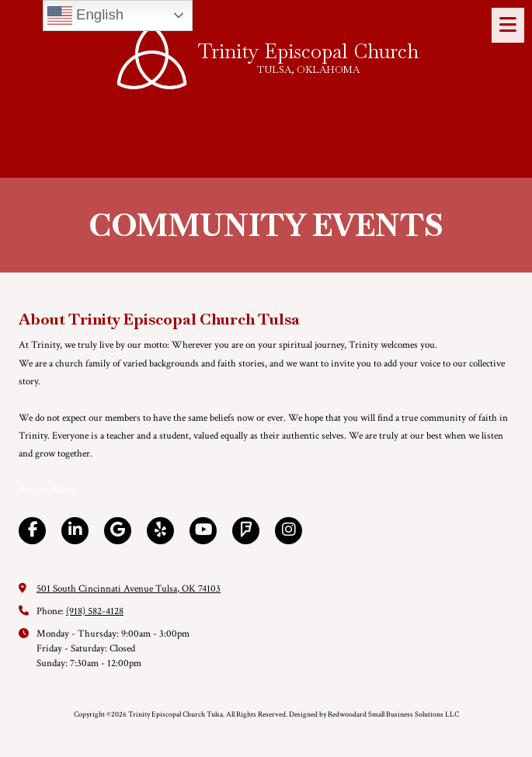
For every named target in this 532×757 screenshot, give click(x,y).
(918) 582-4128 (95, 611)
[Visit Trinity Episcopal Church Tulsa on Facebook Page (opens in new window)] (32, 531)
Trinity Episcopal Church (308, 51)
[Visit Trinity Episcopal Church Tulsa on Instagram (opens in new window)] (289, 531)
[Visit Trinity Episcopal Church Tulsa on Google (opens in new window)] (118, 531)
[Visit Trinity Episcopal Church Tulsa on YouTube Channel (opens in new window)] (203, 531)
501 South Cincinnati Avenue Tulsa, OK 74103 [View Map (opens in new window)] (129, 589)
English (85, 16)
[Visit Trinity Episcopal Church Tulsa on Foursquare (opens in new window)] (246, 531)
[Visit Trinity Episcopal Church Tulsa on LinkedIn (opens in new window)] (75, 531)
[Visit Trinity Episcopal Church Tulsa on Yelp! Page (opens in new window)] (160, 531)
